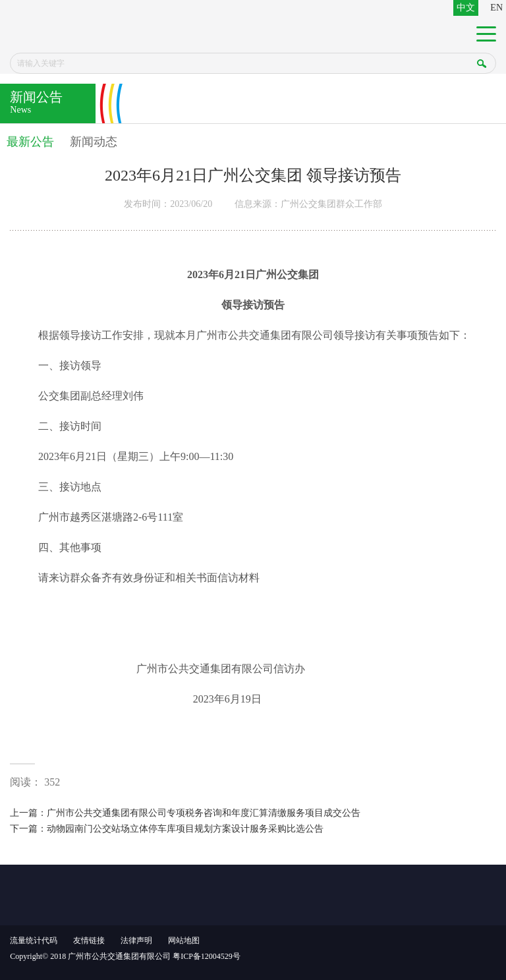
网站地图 (184, 940)
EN (496, 8)
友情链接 (89, 940)
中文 (466, 8)
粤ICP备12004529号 (207, 956)
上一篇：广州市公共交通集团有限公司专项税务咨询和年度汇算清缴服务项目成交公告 (185, 813)
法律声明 (136, 940)
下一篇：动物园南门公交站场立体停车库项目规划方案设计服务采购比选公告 (167, 829)
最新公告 (30, 142)
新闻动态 (94, 142)
